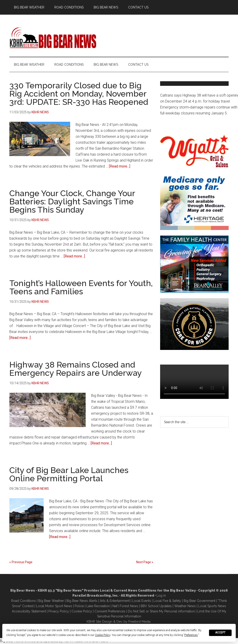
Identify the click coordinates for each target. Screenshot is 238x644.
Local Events (142, 601)
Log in (161, 595)
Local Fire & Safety (167, 601)
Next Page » (145, 562)
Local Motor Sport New (53, 606)
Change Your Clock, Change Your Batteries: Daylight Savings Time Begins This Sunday (72, 201)
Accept (220, 633)
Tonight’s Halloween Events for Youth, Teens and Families (81, 287)
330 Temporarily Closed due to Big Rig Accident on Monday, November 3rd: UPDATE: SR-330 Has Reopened (79, 94)
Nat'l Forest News (125, 606)
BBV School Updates (156, 606)
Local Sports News (212, 606)
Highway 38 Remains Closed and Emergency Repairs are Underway (76, 369)
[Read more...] (120, 166)
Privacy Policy (59, 611)
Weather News (185, 606)
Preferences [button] (191, 635)
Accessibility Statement (29, 611)
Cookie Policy (82, 611)
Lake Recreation (98, 606)
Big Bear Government (200, 601)
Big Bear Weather (51, 601)
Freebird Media (139, 622)
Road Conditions (24, 601)
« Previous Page (21, 562)
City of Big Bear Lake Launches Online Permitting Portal (69, 474)
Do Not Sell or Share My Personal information (161, 611)
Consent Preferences (110, 611)
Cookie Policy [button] (103, 635)
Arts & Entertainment (115, 601)
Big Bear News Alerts (82, 601)
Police (79, 606)
